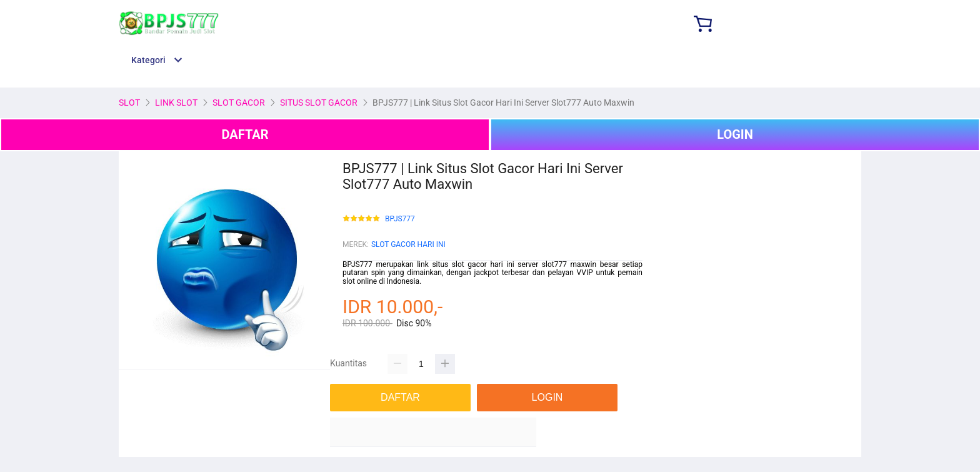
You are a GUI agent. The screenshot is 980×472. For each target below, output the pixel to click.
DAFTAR (245, 134)
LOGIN (735, 134)
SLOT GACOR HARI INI (408, 244)
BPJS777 (400, 219)
